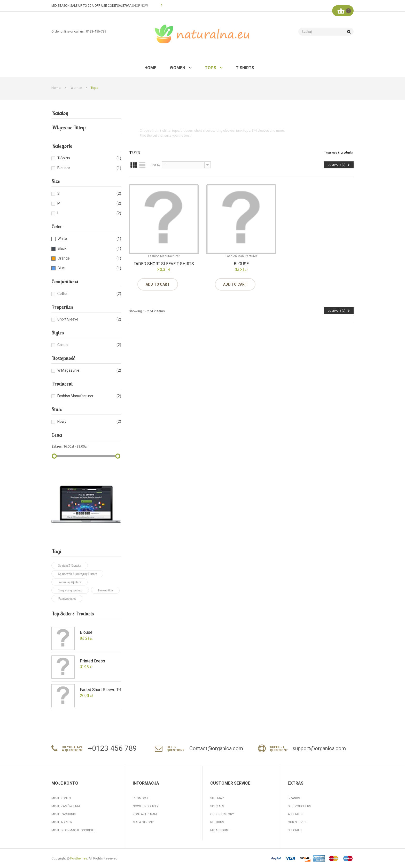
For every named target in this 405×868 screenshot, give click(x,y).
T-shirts (64, 158)
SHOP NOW (140, 6)
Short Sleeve (68, 319)
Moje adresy (62, 822)
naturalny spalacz (69, 582)
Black (62, 248)
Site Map (217, 798)
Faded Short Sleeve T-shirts (105, 690)
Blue (61, 268)
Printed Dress (92, 661)
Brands (294, 798)
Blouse (86, 632)
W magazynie (68, 370)
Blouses (64, 168)
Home (56, 88)
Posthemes (79, 858)
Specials (217, 806)
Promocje (141, 798)
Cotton (63, 294)
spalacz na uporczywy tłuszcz (77, 574)
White (62, 239)
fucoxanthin (105, 590)
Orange (64, 258)
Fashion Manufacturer (75, 396)
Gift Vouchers (299, 806)
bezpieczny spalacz (70, 590)
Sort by (155, 165)
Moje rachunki (64, 814)
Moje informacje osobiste (73, 830)
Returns (217, 822)
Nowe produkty (146, 806)
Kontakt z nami (145, 814)
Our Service (298, 822)
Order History (222, 814)
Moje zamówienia (66, 806)
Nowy (62, 421)
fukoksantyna (67, 599)
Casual (63, 345)
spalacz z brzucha (70, 565)
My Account (220, 830)
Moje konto (61, 798)
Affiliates (295, 814)
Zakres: (57, 446)
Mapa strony (143, 822)
